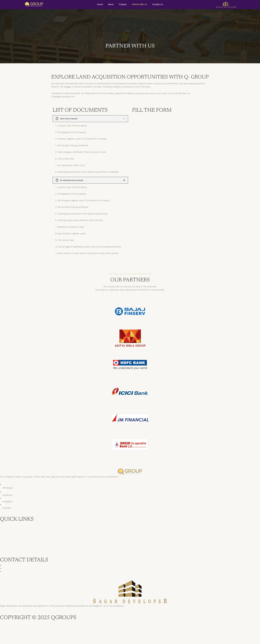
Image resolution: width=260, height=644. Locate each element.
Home (100, 4)
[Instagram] (4, 498)
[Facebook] (4, 492)
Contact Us (158, 4)
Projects (123, 4)
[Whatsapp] (4, 485)
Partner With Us (139, 4)
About (111, 4)
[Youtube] (4, 505)
